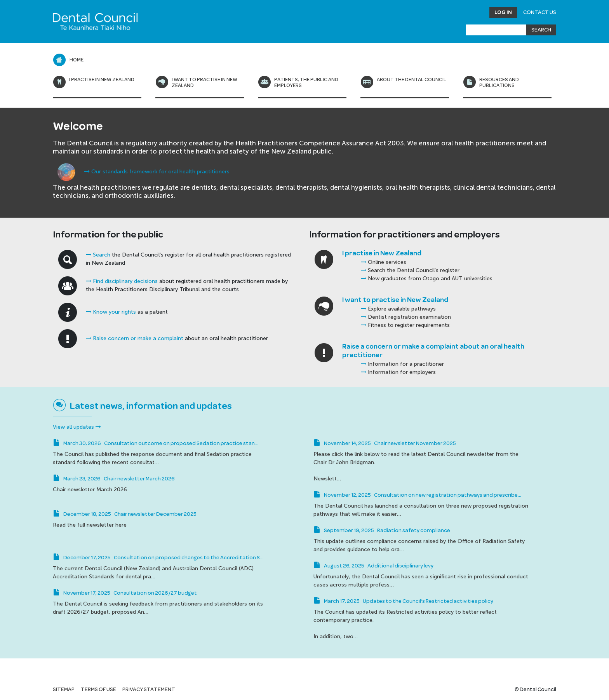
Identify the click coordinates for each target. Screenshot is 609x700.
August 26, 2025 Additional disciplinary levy (373, 566)
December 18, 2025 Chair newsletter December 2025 (125, 514)
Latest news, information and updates (151, 406)
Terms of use (98, 690)
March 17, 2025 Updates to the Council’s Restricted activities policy (403, 601)
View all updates (77, 427)
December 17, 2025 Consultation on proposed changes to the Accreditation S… (158, 558)
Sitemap (64, 690)
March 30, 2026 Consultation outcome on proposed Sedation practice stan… (156, 443)
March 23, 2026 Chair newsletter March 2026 (114, 479)
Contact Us (540, 12)
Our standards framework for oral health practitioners (157, 172)
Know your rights (111, 312)
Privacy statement (149, 690)
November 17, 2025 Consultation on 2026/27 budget (125, 593)
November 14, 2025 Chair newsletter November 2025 (385, 443)
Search (98, 255)
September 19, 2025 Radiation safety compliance (382, 531)
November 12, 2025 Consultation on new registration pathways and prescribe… (417, 495)
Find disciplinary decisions (122, 281)
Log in (503, 12)
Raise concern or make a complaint (135, 338)
